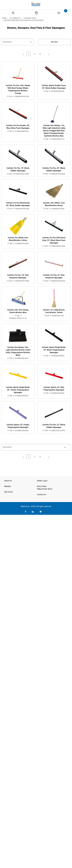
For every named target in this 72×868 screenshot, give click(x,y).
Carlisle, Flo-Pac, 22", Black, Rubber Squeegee (54, 171)
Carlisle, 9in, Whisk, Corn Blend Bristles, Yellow (18, 241)
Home (4, 18)
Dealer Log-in (42, 481)
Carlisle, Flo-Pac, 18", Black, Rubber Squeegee (18, 171)
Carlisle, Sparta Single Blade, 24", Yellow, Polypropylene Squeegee (18, 392)
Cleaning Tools (30, 18)
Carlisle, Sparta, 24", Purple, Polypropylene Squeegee (18, 428)
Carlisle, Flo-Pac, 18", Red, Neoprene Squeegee (18, 278)
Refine (54, 42)
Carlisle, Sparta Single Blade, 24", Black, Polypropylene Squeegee (54, 352)
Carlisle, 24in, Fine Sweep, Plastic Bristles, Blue (18, 314)
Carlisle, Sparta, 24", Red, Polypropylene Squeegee (54, 390)
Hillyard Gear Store (45, 489)
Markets (8, 486)
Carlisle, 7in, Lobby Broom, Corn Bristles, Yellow (54, 313)
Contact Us (41, 495)
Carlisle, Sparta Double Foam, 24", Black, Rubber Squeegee (54, 88)
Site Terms (9, 492)
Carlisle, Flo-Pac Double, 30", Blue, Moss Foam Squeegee (18, 128)
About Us (8, 481)
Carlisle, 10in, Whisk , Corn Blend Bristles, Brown (54, 206)
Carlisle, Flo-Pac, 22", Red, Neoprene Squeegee (54, 278)
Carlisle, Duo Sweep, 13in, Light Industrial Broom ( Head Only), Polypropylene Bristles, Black (18, 353)
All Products (15, 18)
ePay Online (42, 486)
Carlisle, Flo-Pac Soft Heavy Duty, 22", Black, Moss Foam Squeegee (54, 242)
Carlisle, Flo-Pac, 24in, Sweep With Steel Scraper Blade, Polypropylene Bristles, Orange (18, 91)
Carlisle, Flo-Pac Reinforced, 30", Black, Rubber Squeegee (18, 206)
